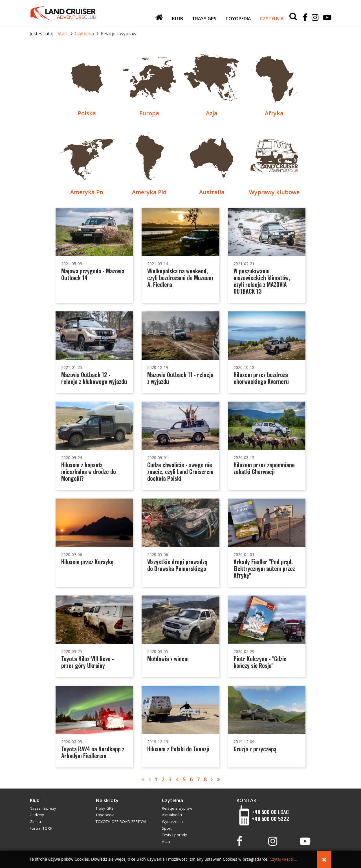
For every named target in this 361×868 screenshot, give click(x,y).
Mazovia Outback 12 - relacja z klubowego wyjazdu (94, 378)
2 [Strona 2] (163, 779)
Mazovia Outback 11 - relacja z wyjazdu (180, 378)
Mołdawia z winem (168, 659)
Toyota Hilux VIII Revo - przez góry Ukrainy (88, 662)
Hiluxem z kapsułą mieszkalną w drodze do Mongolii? (89, 471)
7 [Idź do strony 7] (198, 779)
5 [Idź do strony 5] (184, 779)
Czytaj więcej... (283, 859)
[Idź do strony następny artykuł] (212, 779)
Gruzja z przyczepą (255, 749)
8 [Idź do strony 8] (205, 779)
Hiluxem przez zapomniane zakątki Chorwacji (264, 468)
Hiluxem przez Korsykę (87, 562)
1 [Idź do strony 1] (156, 779)
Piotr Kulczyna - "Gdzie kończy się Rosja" (260, 662)
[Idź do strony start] (143, 779)
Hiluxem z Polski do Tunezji (178, 749)
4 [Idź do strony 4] (177, 779)
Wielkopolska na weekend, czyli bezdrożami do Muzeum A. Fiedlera (180, 278)
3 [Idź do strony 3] (170, 779)
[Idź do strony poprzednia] (149, 779)
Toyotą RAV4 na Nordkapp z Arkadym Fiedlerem (93, 752)
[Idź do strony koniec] (218, 779)
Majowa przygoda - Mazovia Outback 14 (93, 274)
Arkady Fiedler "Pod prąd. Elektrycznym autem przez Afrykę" (264, 568)
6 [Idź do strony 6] (191, 779)
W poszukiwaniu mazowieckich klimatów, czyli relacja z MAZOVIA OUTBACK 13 (262, 281)
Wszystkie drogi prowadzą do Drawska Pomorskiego (177, 565)
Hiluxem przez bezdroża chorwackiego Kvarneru (261, 378)
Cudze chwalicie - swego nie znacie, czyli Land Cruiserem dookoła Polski (180, 471)
